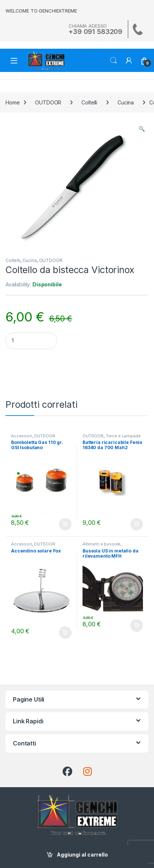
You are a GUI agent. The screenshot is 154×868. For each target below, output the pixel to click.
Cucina (126, 102)
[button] (142, 129)
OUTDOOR (48, 102)
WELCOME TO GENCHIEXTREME (41, 11)
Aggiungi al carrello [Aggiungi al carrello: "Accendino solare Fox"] (65, 633)
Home (13, 102)
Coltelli (89, 102)
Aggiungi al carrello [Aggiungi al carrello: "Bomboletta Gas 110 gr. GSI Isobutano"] (65, 524)
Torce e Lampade (123, 436)
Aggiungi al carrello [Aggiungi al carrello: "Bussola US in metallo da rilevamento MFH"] (137, 626)
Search (113, 61)
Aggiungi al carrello (82, 855)
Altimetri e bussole (101, 544)
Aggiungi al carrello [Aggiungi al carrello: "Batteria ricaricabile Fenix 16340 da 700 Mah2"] (137, 524)
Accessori (22, 436)
